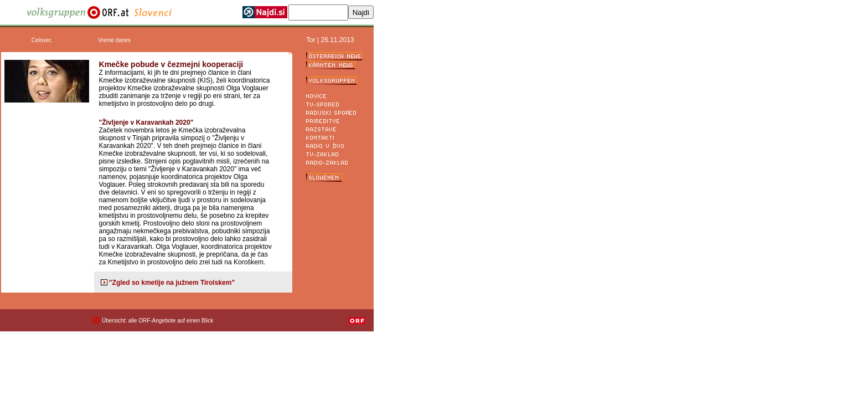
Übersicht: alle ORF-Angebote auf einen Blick (157, 321)
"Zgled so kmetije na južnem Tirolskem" (172, 283)
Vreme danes (114, 40)
